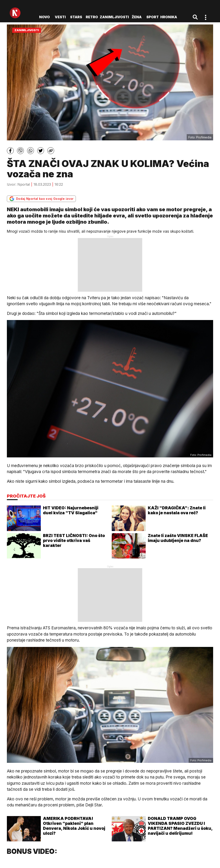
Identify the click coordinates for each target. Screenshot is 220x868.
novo (44, 17)
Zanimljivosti (114, 17)
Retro (92, 17)
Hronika (169, 17)
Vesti (60, 17)
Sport (153, 17)
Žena (137, 17)
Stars (76, 17)
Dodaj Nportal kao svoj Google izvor (41, 199)
